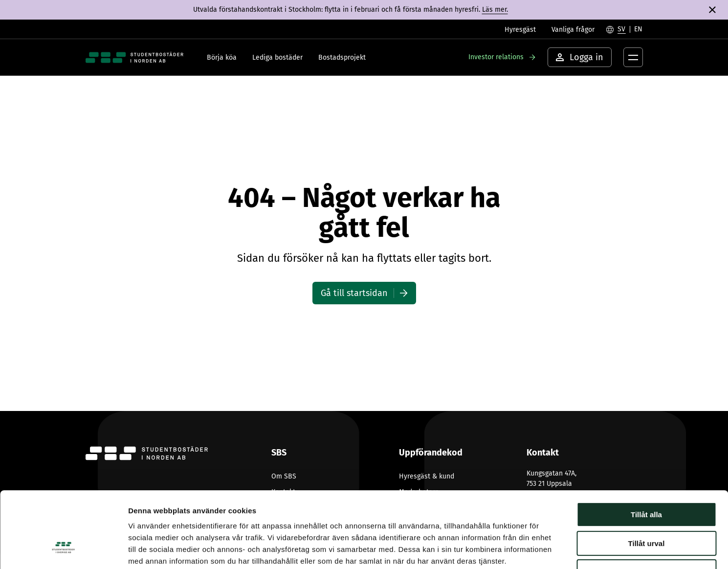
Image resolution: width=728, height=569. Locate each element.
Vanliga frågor (573, 30)
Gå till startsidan (354, 293)
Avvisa (646, 507)
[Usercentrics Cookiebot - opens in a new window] (63, 550)
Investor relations (496, 57)
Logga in (580, 57)
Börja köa (222, 57)
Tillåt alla (646, 449)
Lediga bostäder (277, 57)
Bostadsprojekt (342, 57)
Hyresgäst (520, 30)
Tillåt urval (647, 478)
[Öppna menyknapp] (633, 57)
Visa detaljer (531, 550)
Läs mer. (495, 10)
